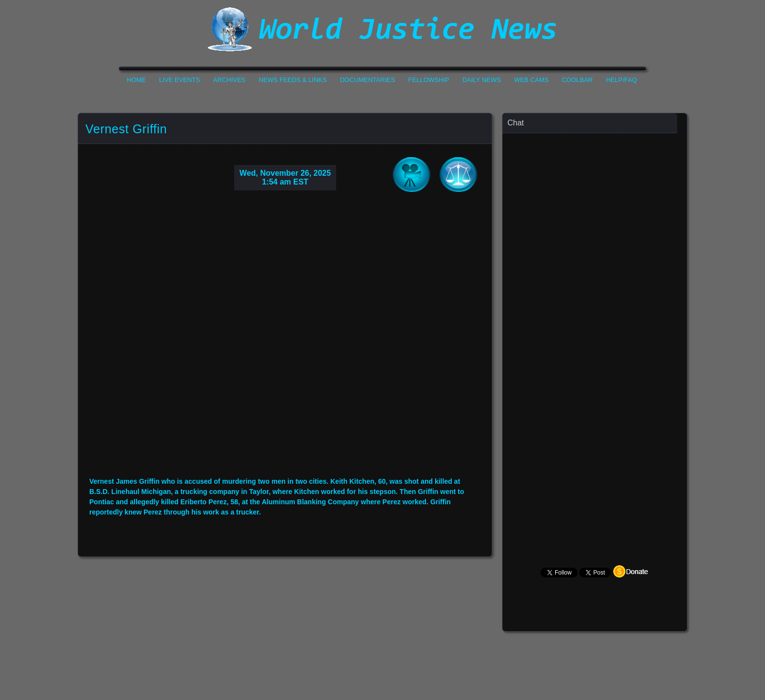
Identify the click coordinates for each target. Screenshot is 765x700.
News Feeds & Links (292, 80)
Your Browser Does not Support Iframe (595, 325)
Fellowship (429, 80)
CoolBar (577, 80)
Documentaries (368, 80)
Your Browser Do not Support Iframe (285, 341)
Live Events (180, 80)
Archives (229, 80)
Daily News (482, 80)
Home (136, 80)
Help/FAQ (622, 80)
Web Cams (532, 80)
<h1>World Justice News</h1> (382, 29)
